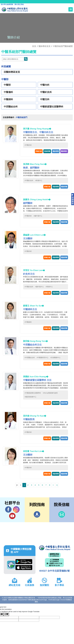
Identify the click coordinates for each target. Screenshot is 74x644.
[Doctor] (15, 59)
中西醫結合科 (11, 107)
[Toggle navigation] (71, 9)
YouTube (12, 516)
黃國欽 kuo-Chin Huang (34, 377)
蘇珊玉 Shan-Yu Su (32, 306)
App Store (24, 567)
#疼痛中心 (39, 180)
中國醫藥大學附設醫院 (54, 548)
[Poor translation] (6, 614)
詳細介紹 (39, 151)
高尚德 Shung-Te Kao (33, 416)
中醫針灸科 (46, 92)
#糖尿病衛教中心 (30, 397)
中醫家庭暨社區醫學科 (52, 107)
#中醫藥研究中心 (43, 358)
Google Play (24, 562)
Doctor (26, 59)
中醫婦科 (8, 99)
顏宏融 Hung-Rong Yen (34, 341)
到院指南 (37, 514)
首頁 (34, 46)
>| (57, 485)
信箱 (62, 514)
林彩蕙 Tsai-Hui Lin (32, 451)
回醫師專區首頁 (12, 72)
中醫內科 (45, 85)
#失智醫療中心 (55, 358)
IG (16, 510)
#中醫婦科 (28, 322)
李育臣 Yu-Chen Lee (33, 270)
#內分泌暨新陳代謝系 (50, 393)
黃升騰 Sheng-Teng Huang (36, 129)
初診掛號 (47, 151)
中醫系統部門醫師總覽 (63, 46)
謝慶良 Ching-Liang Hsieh (36, 199)
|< (17, 485)
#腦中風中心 (38, 216)
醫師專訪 (64, 151)
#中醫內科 (28, 145)
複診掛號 (56, 151)
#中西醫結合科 (30, 358)
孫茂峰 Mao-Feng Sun (34, 164)
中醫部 (7, 85)
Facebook (8, 509)
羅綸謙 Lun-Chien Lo (33, 235)
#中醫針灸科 (29, 180)
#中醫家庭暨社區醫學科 (33, 393)
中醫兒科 (45, 99)
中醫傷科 (8, 92)
